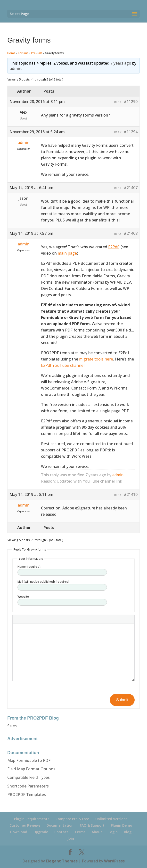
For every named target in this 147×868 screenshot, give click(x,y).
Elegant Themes (62, 861)
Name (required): (29, 567)
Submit (122, 700)
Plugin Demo (122, 825)
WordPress (114, 861)
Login (113, 832)
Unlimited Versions (111, 819)
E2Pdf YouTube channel (63, 365)
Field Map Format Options (31, 769)
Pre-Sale (37, 53)
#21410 (131, 494)
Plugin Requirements (32, 819)
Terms (80, 832)
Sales (12, 726)
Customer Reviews (25, 825)
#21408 (131, 233)
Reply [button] (118, 102)
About (97, 832)
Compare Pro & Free (72, 819)
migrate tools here (96, 359)
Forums (23, 53)
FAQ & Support (92, 825)
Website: (24, 597)
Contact (61, 832)
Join (71, 838)
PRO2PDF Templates (27, 794)
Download (19, 832)
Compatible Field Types (29, 777)
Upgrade (41, 832)
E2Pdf (113, 247)
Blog (128, 832)
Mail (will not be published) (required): (44, 582)
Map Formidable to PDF (29, 760)
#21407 (131, 188)
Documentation (60, 825)
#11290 (131, 102)
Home (11, 53)
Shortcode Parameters (28, 786)
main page (67, 253)
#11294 (131, 132)
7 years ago (121, 63)
